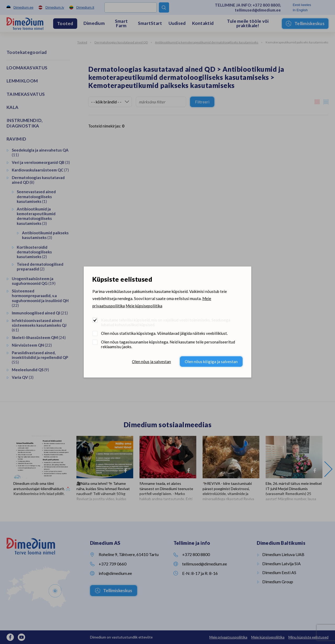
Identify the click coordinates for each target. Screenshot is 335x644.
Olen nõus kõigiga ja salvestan (211, 362)
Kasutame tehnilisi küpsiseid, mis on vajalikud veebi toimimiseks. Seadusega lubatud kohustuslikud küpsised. (166, 322)
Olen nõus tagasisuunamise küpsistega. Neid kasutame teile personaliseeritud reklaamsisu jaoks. (168, 344)
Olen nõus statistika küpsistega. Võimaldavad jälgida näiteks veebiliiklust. (164, 333)
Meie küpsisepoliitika (144, 306)
